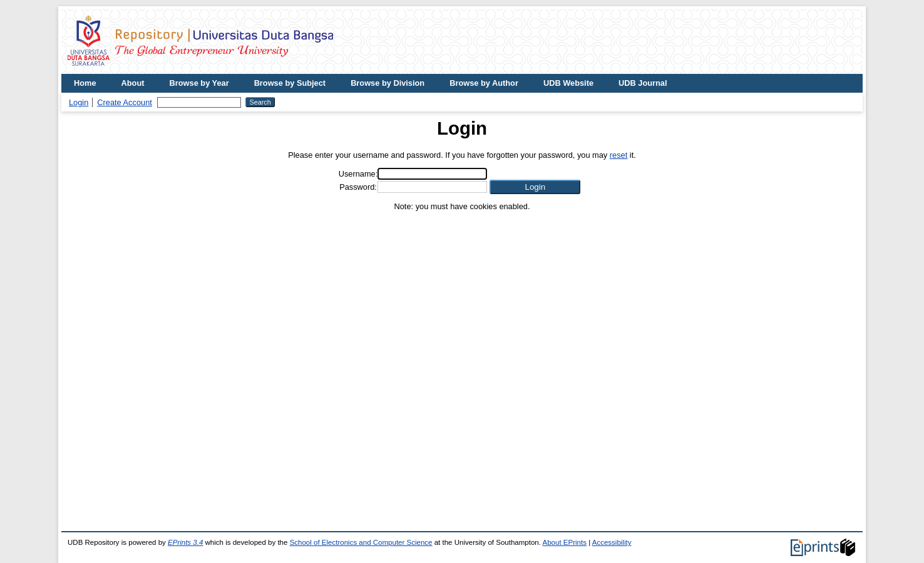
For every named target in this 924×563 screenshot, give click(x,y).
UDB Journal (643, 83)
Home (85, 83)
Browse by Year (199, 83)
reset (619, 155)
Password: (358, 187)
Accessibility (612, 542)
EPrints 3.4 (185, 542)
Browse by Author (484, 83)
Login (79, 102)
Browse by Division (388, 83)
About (133, 83)
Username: (358, 174)
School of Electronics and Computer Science (361, 542)
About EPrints (565, 542)
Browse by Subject (290, 83)
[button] (535, 187)
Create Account (125, 102)
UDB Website (568, 83)
